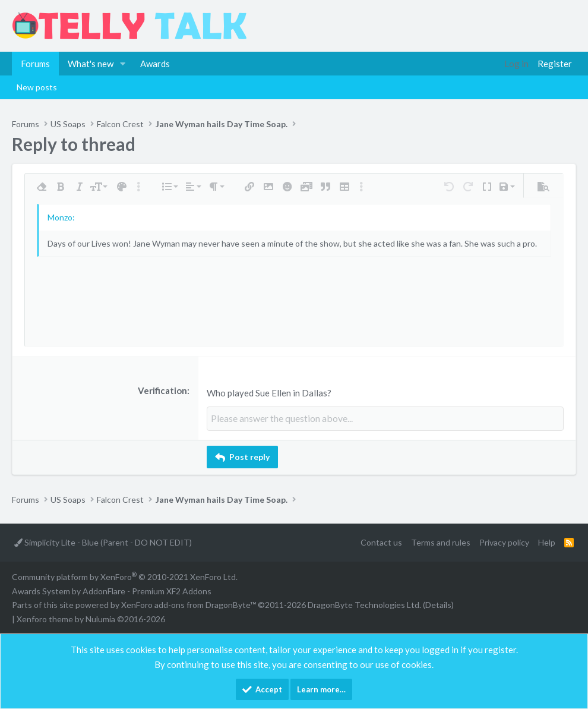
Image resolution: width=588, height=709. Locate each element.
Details (438, 604)
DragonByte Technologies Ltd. (364, 604)
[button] (123, 64)
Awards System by (112, 590)
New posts (37, 87)
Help (547, 542)
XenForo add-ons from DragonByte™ (189, 604)
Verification (162, 390)
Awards (155, 64)
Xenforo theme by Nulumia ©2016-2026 (91, 618)
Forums (35, 64)
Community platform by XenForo (125, 576)
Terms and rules (441, 542)
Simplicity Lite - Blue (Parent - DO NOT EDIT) (103, 542)
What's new (91, 64)
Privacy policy (504, 542)
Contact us (381, 542)
